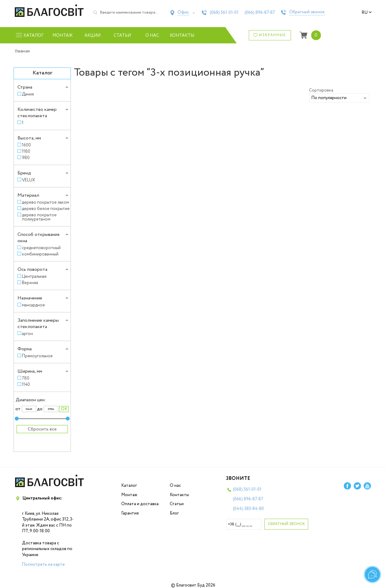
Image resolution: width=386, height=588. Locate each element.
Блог (174, 513)
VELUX (28, 180)
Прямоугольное (37, 356)
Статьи (122, 36)
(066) (260, 13)
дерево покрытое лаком (46, 202)
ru (367, 13)
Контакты (182, 36)
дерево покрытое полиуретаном (39, 217)
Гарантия (130, 513)
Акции (92, 36)
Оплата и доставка (140, 504)
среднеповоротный (41, 248)
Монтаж (63, 36)
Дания (28, 94)
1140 (26, 385)
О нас (152, 36)
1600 (26, 145)
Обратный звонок (307, 12)
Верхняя (30, 283)
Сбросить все (42, 429)
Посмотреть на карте (43, 565)
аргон (27, 334)
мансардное (33, 305)
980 (26, 158)
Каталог (129, 486)
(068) (224, 13)
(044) (248, 509)
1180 (26, 151)
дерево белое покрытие (46, 209)
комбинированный (40, 254)
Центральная (34, 276)
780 (26, 378)
